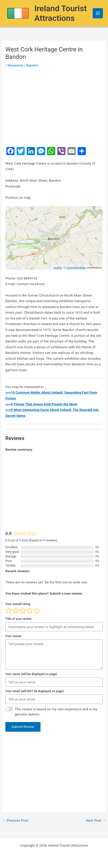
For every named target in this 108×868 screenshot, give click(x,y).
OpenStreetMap (76, 268)
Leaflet (57, 268)
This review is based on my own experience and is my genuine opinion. (56, 712)
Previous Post (15, 821)
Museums (15, 65)
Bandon (32, 65)
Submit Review (23, 727)
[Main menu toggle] (98, 13)
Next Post (96, 821)
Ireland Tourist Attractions (61, 13)
